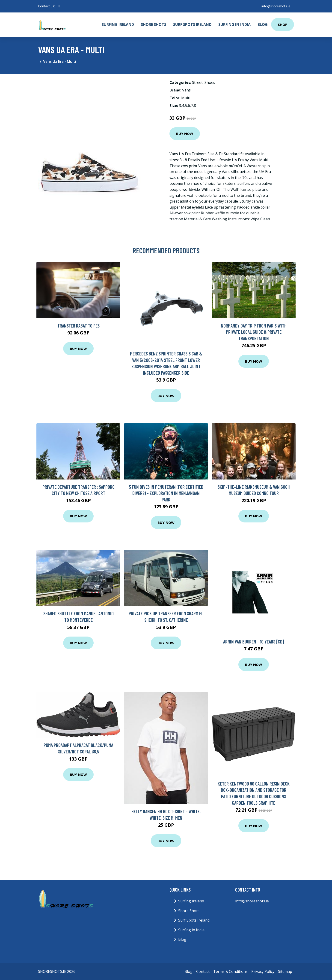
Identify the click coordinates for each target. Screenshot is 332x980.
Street (197, 82)
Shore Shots (154, 24)
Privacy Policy (263, 971)
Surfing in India (234, 24)
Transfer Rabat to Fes (79, 326)
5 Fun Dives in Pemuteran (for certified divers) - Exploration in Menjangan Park (166, 493)
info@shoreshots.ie (276, 6)
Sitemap (285, 971)
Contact (203, 971)
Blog (263, 24)
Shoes (210, 82)
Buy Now (185, 133)
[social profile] (59, 6)
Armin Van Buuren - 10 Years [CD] (254, 642)
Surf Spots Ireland (192, 24)
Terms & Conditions (230, 971)
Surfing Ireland (118, 24)
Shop (283, 24)
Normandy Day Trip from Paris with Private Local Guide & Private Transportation (254, 332)
